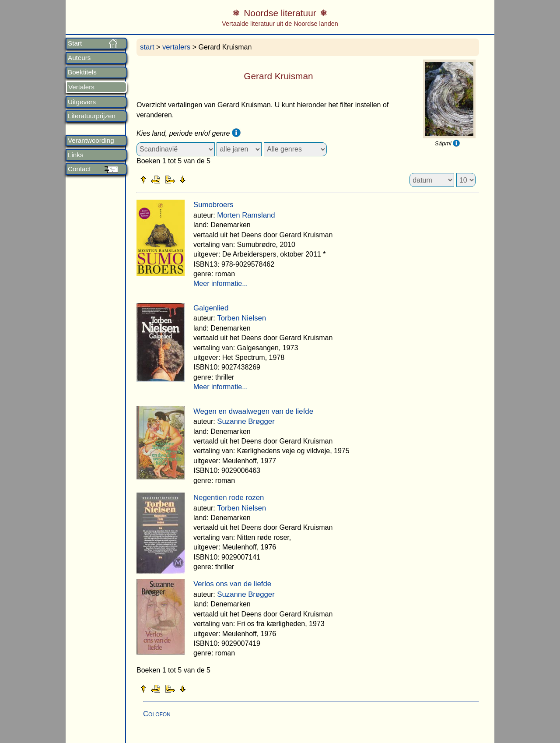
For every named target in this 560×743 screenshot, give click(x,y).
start (147, 47)
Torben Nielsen (241, 318)
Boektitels (82, 72)
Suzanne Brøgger (246, 421)
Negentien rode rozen (229, 498)
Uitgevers (82, 102)
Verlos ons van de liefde (232, 584)
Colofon (157, 714)
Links (75, 155)
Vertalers (81, 87)
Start (75, 43)
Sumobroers (213, 205)
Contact (79, 169)
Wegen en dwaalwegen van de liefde (253, 411)
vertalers (176, 47)
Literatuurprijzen (92, 116)
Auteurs (79, 58)
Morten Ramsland (246, 215)
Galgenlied (211, 308)
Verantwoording (91, 141)
